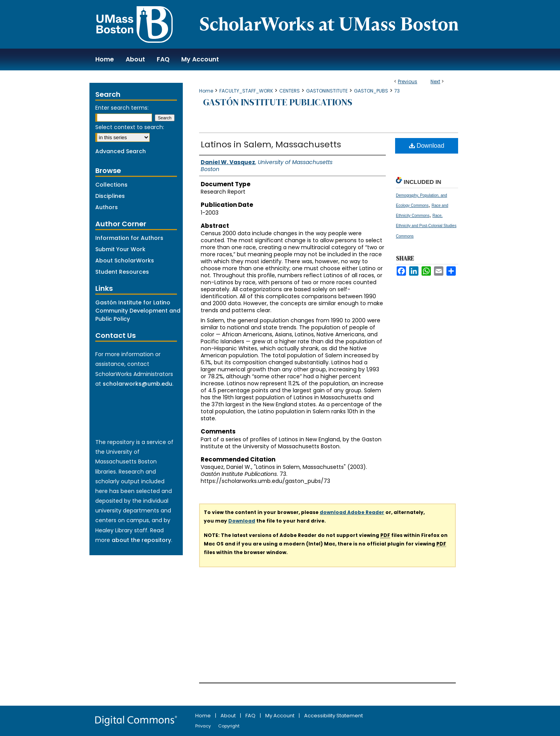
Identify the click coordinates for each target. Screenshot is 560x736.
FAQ (251, 716)
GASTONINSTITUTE (327, 91)
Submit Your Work (120, 249)
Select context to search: (130, 127)
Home (206, 91)
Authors (107, 207)
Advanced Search (121, 151)
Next (435, 81)
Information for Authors (129, 238)
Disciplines (110, 196)
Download (427, 146)
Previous (408, 81)
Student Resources (122, 272)
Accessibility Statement (333, 716)
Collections (111, 185)
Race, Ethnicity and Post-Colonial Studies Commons (426, 226)
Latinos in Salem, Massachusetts (271, 144)
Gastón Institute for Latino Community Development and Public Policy (138, 311)
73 (397, 91)
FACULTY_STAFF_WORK (246, 91)
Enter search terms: (122, 108)
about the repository (141, 540)
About (229, 716)
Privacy (204, 726)
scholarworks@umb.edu (137, 384)
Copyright (229, 726)
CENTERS (290, 91)
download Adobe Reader (352, 512)
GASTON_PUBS (371, 91)
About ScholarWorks (125, 260)
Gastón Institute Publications (278, 102)
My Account (280, 716)
